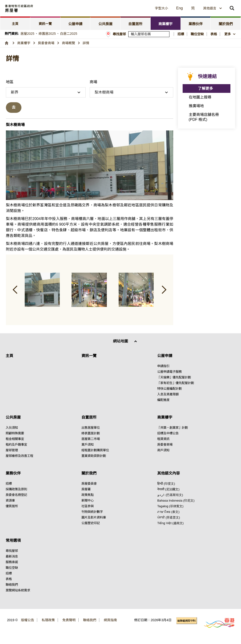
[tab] (15, 23)
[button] (119, 8)
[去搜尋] (14, 108)
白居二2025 (69, 34)
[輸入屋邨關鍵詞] (149, 34)
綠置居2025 (47, 34)
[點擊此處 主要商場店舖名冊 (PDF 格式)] (207, 117)
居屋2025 (27, 34)
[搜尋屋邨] (166, 34)
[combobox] (213, 8)
